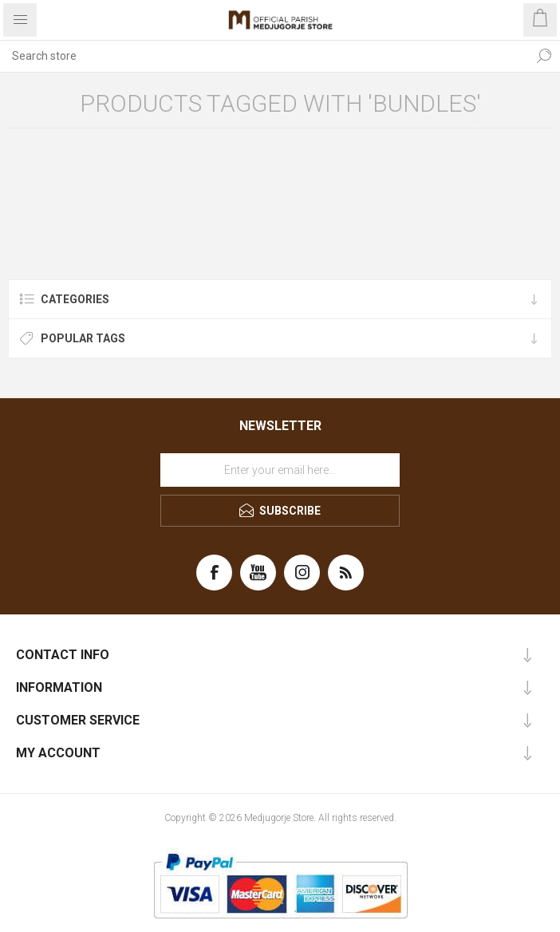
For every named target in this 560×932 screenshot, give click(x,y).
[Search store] (264, 56)
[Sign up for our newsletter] (280, 470)
